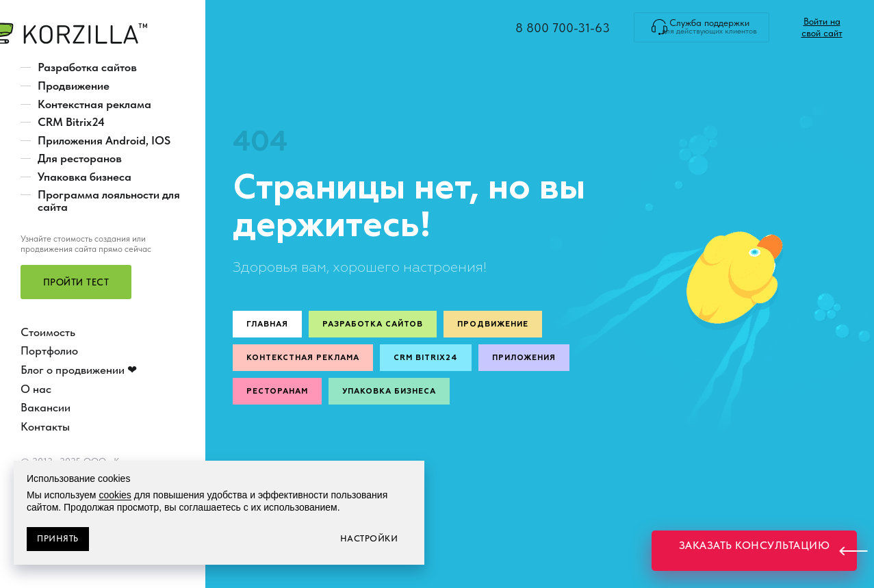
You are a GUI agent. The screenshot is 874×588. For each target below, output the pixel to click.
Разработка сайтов (87, 67)
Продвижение (74, 86)
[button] (76, 282)
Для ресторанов (80, 158)
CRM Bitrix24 (71, 122)
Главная (267, 324)
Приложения (524, 358)
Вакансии (46, 407)
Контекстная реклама (94, 104)
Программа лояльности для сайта (109, 201)
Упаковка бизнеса (85, 177)
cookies (115, 495)
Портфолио (49, 350)
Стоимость (48, 332)
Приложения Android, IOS (104, 140)
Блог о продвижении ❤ (79, 370)
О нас (36, 389)
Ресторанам (277, 391)
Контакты (45, 426)
